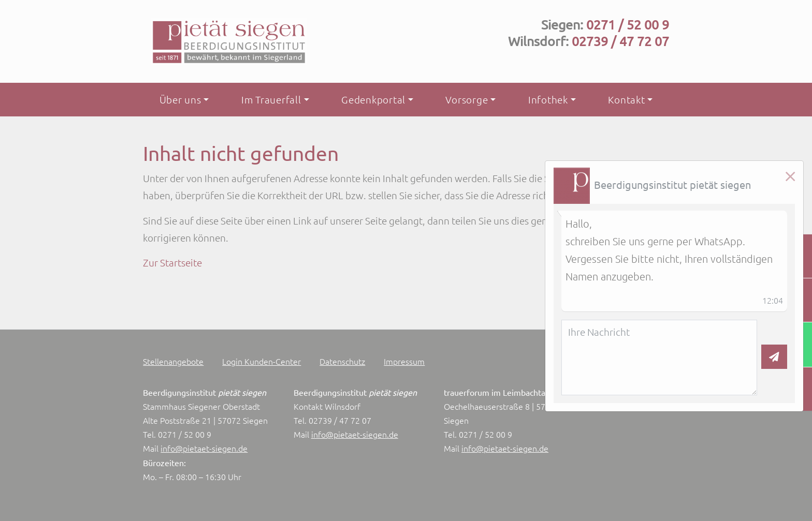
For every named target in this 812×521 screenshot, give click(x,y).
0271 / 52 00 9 (628, 25)
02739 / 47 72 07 (620, 41)
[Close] (790, 177)
